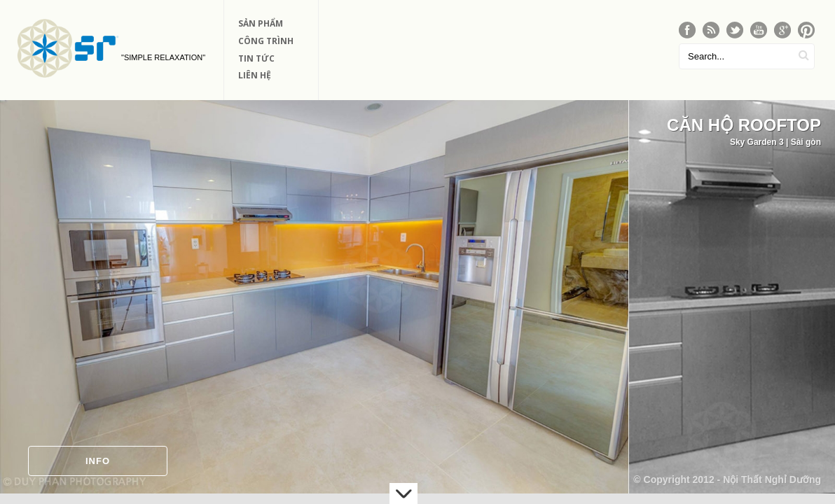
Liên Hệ (255, 75)
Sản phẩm (261, 23)
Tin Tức (256, 58)
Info (98, 461)
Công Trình (266, 41)
